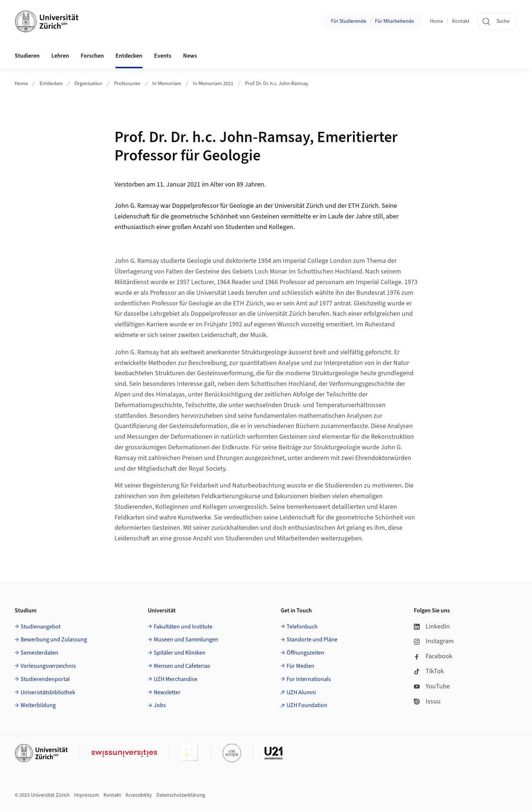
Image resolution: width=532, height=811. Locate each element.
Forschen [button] (92, 56)
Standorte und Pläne (312, 640)
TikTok (429, 671)
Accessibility (139, 795)
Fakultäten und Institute (183, 627)
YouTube (432, 686)
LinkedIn (432, 627)
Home (437, 21)
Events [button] (163, 56)
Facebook (433, 656)
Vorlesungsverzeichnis (48, 666)
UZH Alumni (301, 692)
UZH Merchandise (176, 679)
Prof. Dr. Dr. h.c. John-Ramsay (277, 84)
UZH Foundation (307, 705)
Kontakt (461, 21)
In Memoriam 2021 (213, 84)
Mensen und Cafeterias (182, 666)
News (190, 56)
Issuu (427, 701)
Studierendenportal (45, 679)
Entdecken (51, 84)
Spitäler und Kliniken (180, 653)
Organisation (88, 84)
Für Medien (300, 666)
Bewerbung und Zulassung (54, 640)
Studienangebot (41, 627)
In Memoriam (167, 84)
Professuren (127, 84)
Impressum (87, 795)
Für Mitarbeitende (394, 21)
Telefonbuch (302, 627)
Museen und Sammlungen (186, 640)
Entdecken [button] (129, 56)
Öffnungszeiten (305, 653)
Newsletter (167, 692)
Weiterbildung (38, 705)
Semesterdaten (39, 653)
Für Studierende (349, 21)
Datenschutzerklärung (181, 795)
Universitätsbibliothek (48, 692)
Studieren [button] (27, 56)
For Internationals (309, 679)
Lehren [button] (60, 56)
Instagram (434, 641)
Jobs (160, 705)
